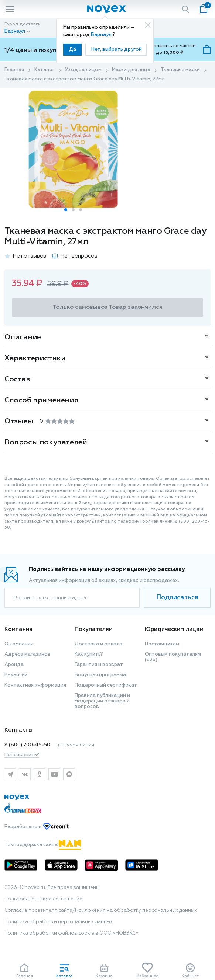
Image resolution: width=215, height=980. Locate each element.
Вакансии (16, 675)
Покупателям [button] (94, 629)
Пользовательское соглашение (43, 899)
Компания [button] (18, 629)
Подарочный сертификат (106, 685)
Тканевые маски (180, 70)
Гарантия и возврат (99, 665)
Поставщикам (162, 644)
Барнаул (102, 35)
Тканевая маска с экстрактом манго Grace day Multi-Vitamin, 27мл (85, 79)
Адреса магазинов (28, 654)
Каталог (45, 70)
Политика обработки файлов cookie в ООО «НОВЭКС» (71, 933)
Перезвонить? (22, 755)
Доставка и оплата (98, 644)
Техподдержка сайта (43, 845)
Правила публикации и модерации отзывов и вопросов (102, 701)
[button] (66, 210)
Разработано (37, 827)
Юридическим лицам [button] (174, 629)
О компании (19, 644)
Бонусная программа (100, 675)
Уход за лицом (83, 70)
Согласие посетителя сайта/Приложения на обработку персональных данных (101, 911)
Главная (14, 70)
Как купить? (89, 654)
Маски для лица (131, 70)
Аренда (14, 665)
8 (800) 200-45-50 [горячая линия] (27, 745)
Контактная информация (35, 685)
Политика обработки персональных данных (59, 922)
